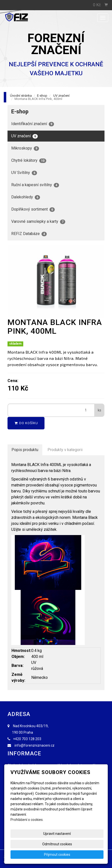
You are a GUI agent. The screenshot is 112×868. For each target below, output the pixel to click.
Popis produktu (25, 450)
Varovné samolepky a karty (38, 222)
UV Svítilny (24, 173)
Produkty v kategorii (65, 450)
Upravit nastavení (57, 834)
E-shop (42, 96)
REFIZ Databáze (29, 234)
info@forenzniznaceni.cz (34, 745)
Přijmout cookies (57, 855)
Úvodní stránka (21, 96)
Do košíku (26, 423)
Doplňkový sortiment (33, 209)
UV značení (61, 96)
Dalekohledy (26, 197)
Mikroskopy (25, 148)
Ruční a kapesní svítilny (35, 185)
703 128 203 (31, 739)
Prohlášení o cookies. (27, 820)
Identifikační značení (33, 124)
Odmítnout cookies (57, 844)
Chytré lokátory (29, 160)
